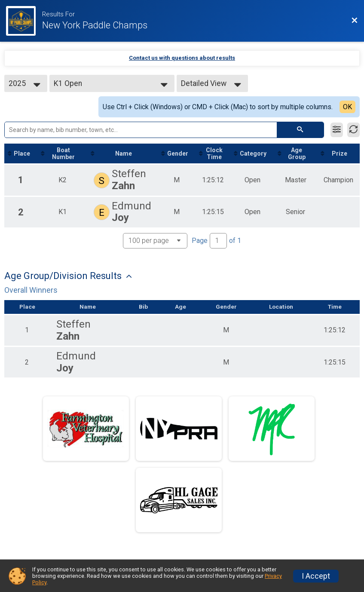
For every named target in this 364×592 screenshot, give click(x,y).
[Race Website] (24, 21)
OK (347, 107)
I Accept (316, 576)
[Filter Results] (337, 130)
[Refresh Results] (353, 130)
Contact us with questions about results (182, 58)
